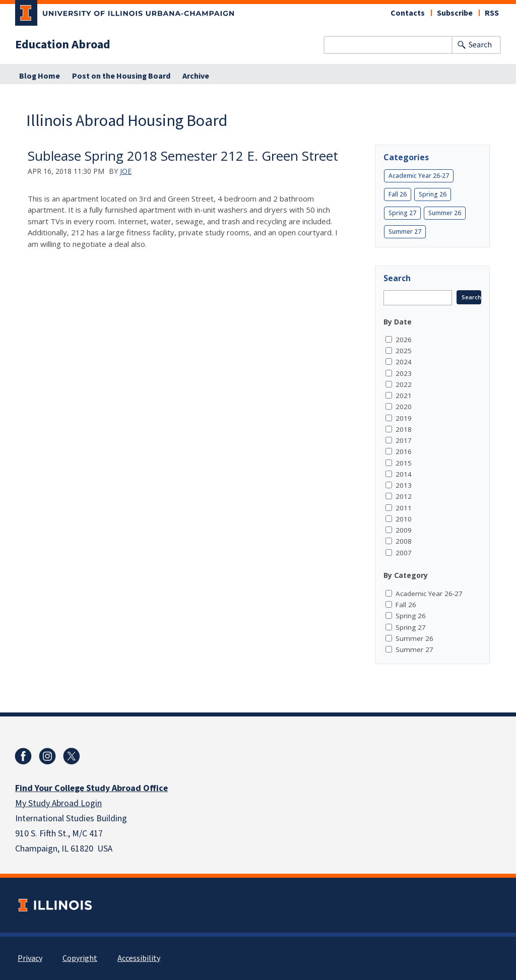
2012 (404, 496)
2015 (404, 463)
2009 (404, 530)
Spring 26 (433, 194)
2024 (404, 362)
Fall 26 (398, 194)
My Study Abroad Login (58, 803)
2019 (404, 418)
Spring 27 (402, 213)
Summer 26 (445, 213)
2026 (404, 340)
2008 (404, 541)
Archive (196, 76)
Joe (126, 171)
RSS (492, 13)
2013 (404, 485)
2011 (404, 508)
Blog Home (40, 76)
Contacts (408, 13)
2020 (404, 407)
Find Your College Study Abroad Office (91, 788)
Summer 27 (405, 232)
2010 (404, 519)
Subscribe (455, 13)
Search (480, 45)
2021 (404, 396)
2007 (404, 553)
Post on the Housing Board (121, 76)
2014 (404, 474)
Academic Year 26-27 (419, 176)
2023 (404, 373)
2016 (404, 451)
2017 (404, 440)
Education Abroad (63, 45)
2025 (404, 351)
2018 (404, 429)
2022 (404, 384)
